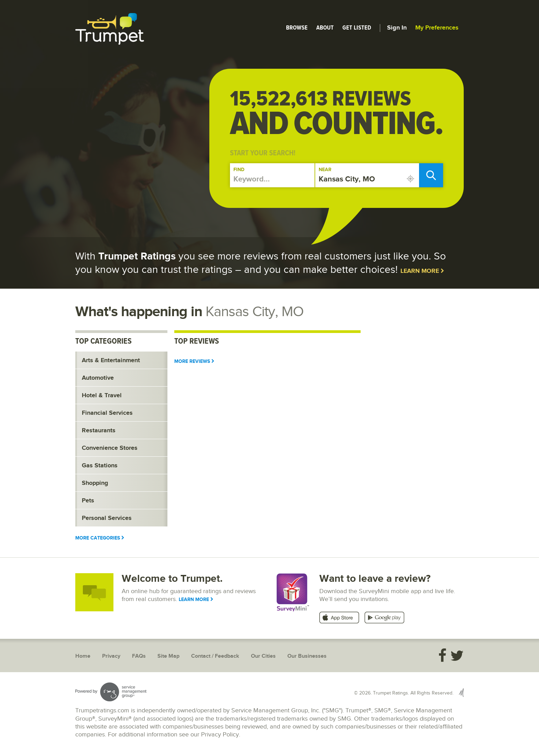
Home (83, 656)
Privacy (111, 656)
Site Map (168, 656)
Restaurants (99, 431)
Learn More (422, 271)
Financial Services (107, 413)
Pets (88, 501)
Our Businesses (307, 656)
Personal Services (107, 518)
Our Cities (263, 656)
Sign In (397, 28)
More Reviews (194, 361)
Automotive (98, 378)
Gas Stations (100, 466)
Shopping (95, 483)
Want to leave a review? (375, 579)
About (325, 27)
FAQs (139, 656)
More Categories (100, 538)
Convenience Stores (110, 448)
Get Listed (357, 27)
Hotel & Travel (102, 396)
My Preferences (437, 28)
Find (239, 170)
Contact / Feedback (215, 656)
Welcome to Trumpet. (172, 579)
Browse (297, 27)
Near (325, 170)
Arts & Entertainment (111, 360)
